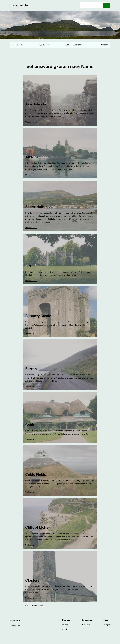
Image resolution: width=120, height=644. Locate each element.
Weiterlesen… (31, 122)
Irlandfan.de (19, 5)
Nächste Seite (38, 605)
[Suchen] (107, 5)
